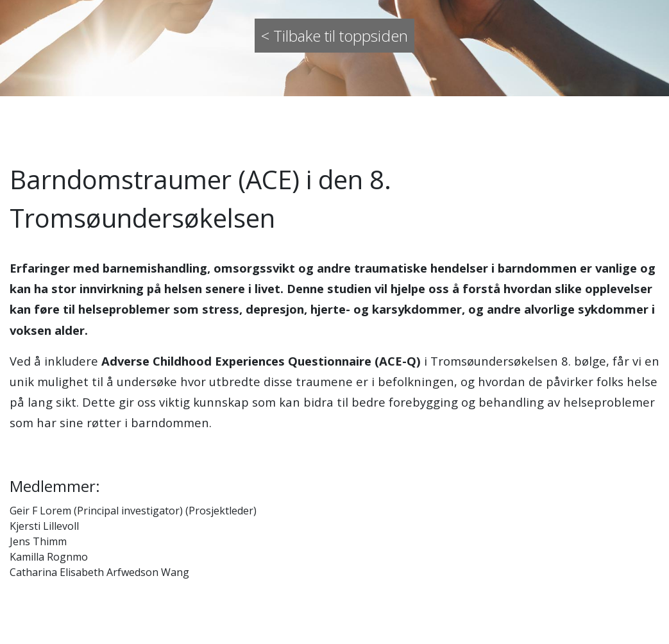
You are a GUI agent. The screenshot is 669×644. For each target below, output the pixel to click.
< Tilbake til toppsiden (334, 36)
